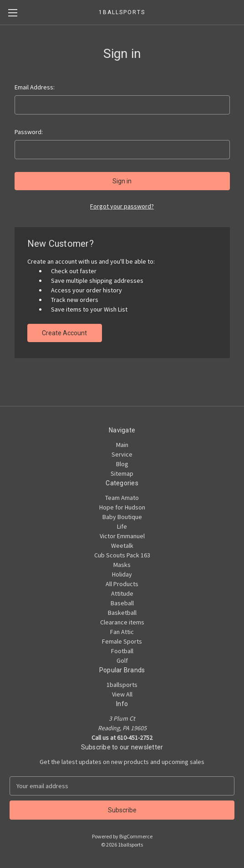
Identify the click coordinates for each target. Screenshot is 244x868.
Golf (122, 660)
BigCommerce (136, 836)
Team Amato (122, 498)
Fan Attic (122, 632)
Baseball (122, 603)
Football (122, 651)
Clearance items (122, 622)
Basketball (122, 613)
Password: (29, 132)
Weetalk (122, 546)
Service (122, 454)
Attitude (122, 593)
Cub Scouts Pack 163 (122, 555)
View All (122, 694)
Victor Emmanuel (122, 536)
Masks (122, 565)
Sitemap (122, 473)
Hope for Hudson (122, 507)
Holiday (122, 574)
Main (122, 445)
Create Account (64, 333)
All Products (122, 584)
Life (122, 526)
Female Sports (122, 641)
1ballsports (122, 685)
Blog (122, 464)
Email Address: (35, 87)
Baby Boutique (122, 517)
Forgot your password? (122, 206)
